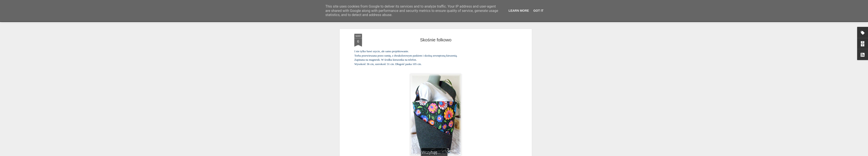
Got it (538, 11)
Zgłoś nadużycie (477, 154)
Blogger (462, 154)
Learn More (519, 11)
